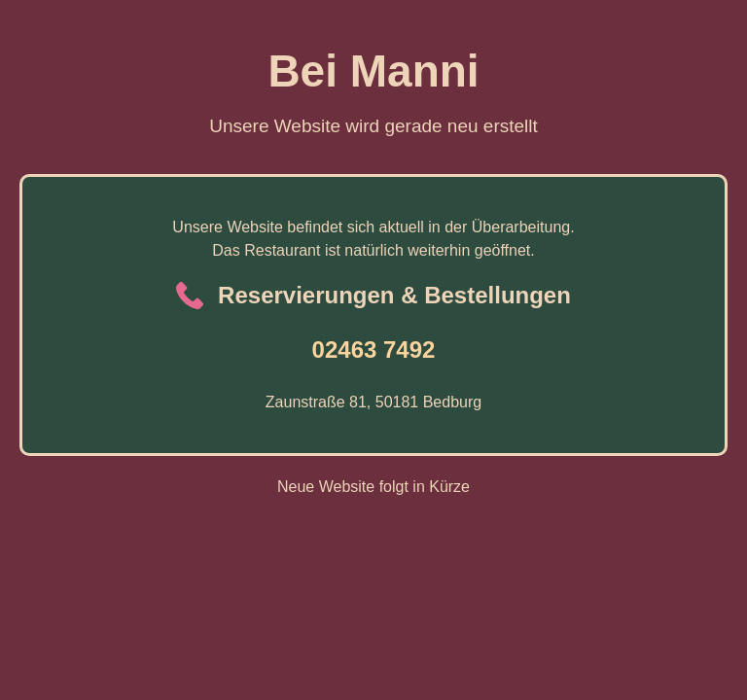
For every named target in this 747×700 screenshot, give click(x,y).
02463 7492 (374, 350)
